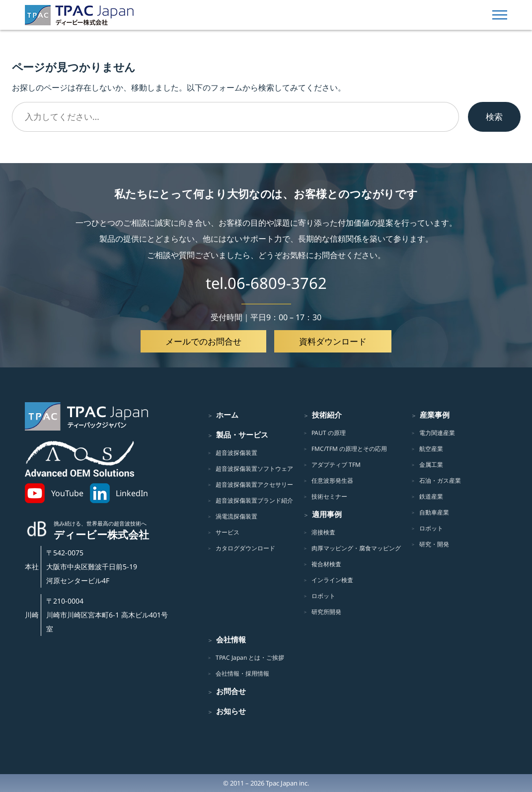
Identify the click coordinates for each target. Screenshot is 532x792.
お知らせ (231, 711)
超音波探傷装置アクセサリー (254, 484)
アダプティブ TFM (336, 465)
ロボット (323, 596)
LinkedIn (132, 493)
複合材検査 (326, 564)
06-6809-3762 (277, 283)
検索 (494, 116)
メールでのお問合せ (203, 341)
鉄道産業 (431, 496)
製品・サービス (242, 435)
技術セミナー (329, 496)
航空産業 (431, 449)
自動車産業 (434, 512)
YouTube (67, 493)
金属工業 (431, 465)
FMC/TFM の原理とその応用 (349, 449)
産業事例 (435, 415)
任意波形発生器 (332, 481)
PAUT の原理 (329, 433)
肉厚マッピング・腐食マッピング (356, 548)
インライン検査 (332, 580)
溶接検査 (323, 532)
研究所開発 (326, 612)
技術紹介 (327, 415)
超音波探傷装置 (236, 453)
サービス (228, 532)
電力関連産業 (437, 433)
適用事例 (327, 514)
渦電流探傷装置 (236, 516)
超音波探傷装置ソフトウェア (254, 469)
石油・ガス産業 (440, 481)
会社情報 (231, 639)
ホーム (227, 415)
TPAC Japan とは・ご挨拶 (250, 658)
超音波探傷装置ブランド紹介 (254, 500)
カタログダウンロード (245, 548)
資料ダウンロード (333, 341)
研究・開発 (434, 544)
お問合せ (231, 691)
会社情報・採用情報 (242, 673)
